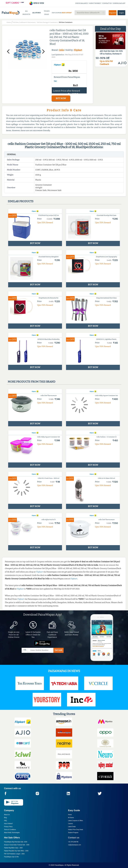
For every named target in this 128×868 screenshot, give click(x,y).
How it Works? (8, 824)
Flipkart (78, 50)
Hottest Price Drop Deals (76, 830)
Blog (5, 818)
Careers (71, 824)
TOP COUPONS (57, 13)
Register (113, 13)
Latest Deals (72, 827)
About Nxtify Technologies (12, 833)
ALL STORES (36, 13)
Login (121, 13)
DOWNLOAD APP (119, 3)
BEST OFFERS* (67, 13)
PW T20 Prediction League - (14, 854)
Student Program (73, 833)
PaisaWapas (59, 865)
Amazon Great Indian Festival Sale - (17, 845)
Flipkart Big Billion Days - (13, 848)
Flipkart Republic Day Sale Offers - (16, 851)
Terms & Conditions (10, 830)
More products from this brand (32, 382)
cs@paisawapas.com (75, 845)
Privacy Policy (8, 827)
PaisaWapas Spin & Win (11, 857)
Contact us (74, 838)
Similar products (21, 201)
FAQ (5, 821)
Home (70, 815)
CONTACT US (107, 3)
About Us (7, 815)
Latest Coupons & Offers (75, 821)
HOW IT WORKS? (95, 3)
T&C (55, 81)
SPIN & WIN (36, 3)
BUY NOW (61, 98)
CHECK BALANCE (82, 3)
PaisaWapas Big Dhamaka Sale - (16, 842)
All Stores (71, 818)
